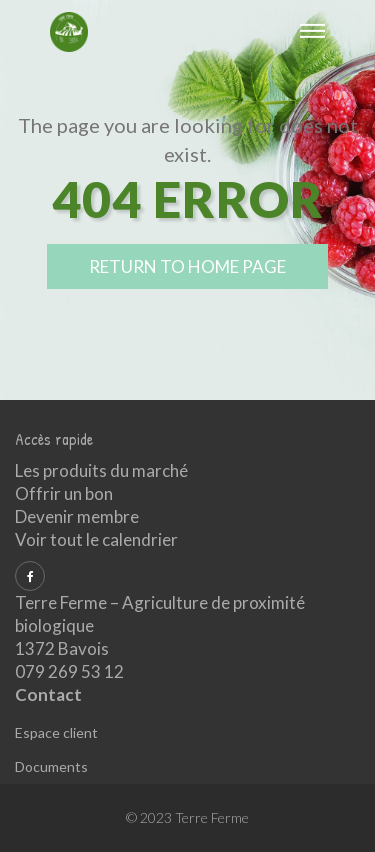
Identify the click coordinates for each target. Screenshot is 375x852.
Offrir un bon (64, 493)
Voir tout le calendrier (96, 539)
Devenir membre (77, 516)
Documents (51, 766)
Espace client (56, 732)
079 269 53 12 (69, 671)
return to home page (187, 266)
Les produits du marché (101, 470)
